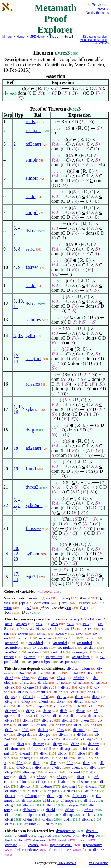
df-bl (46, 800)
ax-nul (42, 633)
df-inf (83, 748)
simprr (32, 178)
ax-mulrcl (85, 643)
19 (16, 469)
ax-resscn (46, 638)
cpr (23, 603)
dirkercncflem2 (26, 850)
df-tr (77, 706)
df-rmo (29, 687)
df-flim (48, 819)
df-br (21, 706)
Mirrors (7, 37)
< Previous (97, 5)
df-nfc (43, 682)
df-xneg (29, 772)
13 (20, 336)
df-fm (28, 819)
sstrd (30, 249)
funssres (33, 528)
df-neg (25, 758)
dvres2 (32, 487)
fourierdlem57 (60, 850)
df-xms (87, 819)
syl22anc (34, 505)
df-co (57, 715)
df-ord (67, 720)
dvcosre (11, 845)
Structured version (95, 37)
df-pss (10, 697)
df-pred (48, 720)
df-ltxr (63, 753)
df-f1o (43, 730)
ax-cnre (29, 657)
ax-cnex (23, 638)
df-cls (89, 810)
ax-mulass (66, 647)
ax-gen (21, 624)
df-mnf (25, 753)
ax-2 (99, 619)
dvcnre (34, 845)
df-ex (91, 673)
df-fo (25, 730)
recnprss (34, 130)
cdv (29, 612)
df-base (46, 786)
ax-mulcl (60, 643)
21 (16, 511)
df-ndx (25, 786)
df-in (75, 692)
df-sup (65, 748)
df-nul (28, 697)
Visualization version (93, 40)
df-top (51, 805)
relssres (33, 384)
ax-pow (61, 633)
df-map (39, 744)
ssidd (31, 196)
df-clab (79, 678)
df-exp (62, 777)
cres (65, 603)
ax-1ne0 (34, 652)
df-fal (74, 673)
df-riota (79, 730)
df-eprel (11, 711)
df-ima (28, 720)
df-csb (23, 692)
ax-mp (75, 619)
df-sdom (11, 748)
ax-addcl (12, 643)
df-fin (31, 748)
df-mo (43, 678)
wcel (87, 598)
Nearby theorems (97, 13)
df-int (61, 701)
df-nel (78, 682)
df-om (64, 734)
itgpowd (45, 835)
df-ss (91, 692)
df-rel (21, 715)
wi (35, 598)
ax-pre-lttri (54, 657)
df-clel (24, 682)
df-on (85, 720)
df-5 (36, 763)
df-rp (9, 772)
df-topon (72, 805)
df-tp (9, 701)
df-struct (83, 781)
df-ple (52, 791)
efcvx (67, 835)
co (69, 608)
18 (16, 448)
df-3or (20, 673)
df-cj (81, 777)
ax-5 (55, 624)
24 (16, 579)
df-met (27, 800)
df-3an (38, 673)
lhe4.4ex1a (13, 840)
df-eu (61, 678)
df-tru (57, 673)
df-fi (48, 748)
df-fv (60, 730)
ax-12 (70, 629)
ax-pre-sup (68, 662)
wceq (66, 598)
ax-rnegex (80, 652)
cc (84, 608)
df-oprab (24, 734)
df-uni (43, 701)
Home (21, 37)
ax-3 (8, 624)
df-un (58, 692)
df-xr (44, 753)
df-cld (50, 810)
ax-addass (40, 647)
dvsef (82, 840)
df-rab (66, 687)
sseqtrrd (33, 359)
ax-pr (80, 633)
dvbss (31, 231)
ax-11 (52, 629)
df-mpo (44, 734)
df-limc (30, 824)
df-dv (50, 824)
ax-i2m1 (11, 652)
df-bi (71, 668)
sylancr (33, 409)
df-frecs (25, 739)
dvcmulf (21, 835)
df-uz (76, 767)
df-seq (42, 777)
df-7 (70, 763)
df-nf (9, 678)
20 (16, 548)
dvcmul (92, 831)
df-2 (81, 758)
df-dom (94, 744)
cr (9, 612)
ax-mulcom (14, 647)
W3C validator (98, 863)
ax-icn (89, 638)
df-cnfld (29, 805)
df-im (22, 781)
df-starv (11, 791)
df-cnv (39, 715)
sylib (30, 336)
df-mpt (59, 706)
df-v (83, 687)
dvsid (62, 840)
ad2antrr (34, 144)
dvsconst (40, 840)
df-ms (9, 824)
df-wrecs (46, 739)
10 (20, 301)
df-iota (42, 725)
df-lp (28, 815)
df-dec (56, 767)
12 (16, 356)
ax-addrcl (36, 643)
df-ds (71, 791)
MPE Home (37, 37)
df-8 (86, 763)
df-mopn (67, 800)
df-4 (20, 763)
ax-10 (35, 629)
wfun (8, 608)
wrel (86, 603)
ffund (31, 469)
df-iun (79, 701)
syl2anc (33, 554)
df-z (38, 767)
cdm (46, 603)
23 (16, 559)
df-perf (47, 815)
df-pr (96, 697)
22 (16, 554)
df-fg (9, 805)
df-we (80, 711)
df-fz (23, 777)
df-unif (91, 791)
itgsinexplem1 (61, 845)
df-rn (92, 715)
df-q (93, 767)
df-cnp (68, 815)
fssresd (32, 267)
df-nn (64, 758)
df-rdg (86, 739)
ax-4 (39, 624)
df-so (47, 711)
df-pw (62, 697)
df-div (45, 758)
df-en (75, 744)
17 (16, 574)
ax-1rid (56, 652)
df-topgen (55, 796)
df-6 (53, 763)
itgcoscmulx (93, 845)
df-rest (10, 796)
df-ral (96, 682)
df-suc (23, 725)
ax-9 (18, 629)
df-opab (39, 706)
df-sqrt (42, 781)
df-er (21, 744)
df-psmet (79, 796)
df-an (86, 668)
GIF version (101, 43)
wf (29, 608)
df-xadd (51, 772)
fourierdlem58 (94, 850)
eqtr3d (32, 577)
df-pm (58, 744)
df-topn (31, 796)
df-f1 (9, 730)
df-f (94, 725)
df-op (25, 701)
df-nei (10, 815)
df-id (93, 706)
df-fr (64, 711)
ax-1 (88, 619)
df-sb (26, 678)
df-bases (29, 810)
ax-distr (90, 647)
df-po (30, 711)
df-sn (79, 697)
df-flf (68, 819)
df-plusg (69, 786)
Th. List (55, 37)
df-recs (67, 739)
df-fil (9, 819)
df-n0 (20, 767)
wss (7, 603)
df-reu (48, 687)
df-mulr (91, 786)
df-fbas (90, 800)
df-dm (75, 715)
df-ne (61, 682)
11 (16, 306)
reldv (31, 122)
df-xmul (74, 772)
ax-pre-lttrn (81, 657)
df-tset (32, 791)
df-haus (89, 815)
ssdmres (33, 320)
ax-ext (88, 629)
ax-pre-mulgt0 (39, 662)
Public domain (67, 863)
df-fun (61, 725)
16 (16, 412)
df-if (45, 697)
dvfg (30, 430)
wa (48, 598)
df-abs (62, 781)
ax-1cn (69, 638)
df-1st (81, 734)
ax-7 (86, 624)
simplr (32, 160)
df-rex (10, 687)
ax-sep (23, 633)
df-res (9, 720)
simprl (32, 212)
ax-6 (70, 624)
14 (16, 361)
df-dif (41, 692)
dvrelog (88, 835)
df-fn (78, 725)
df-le (82, 753)
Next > (103, 9)
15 (20, 407)
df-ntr (70, 810)
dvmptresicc (65, 831)
